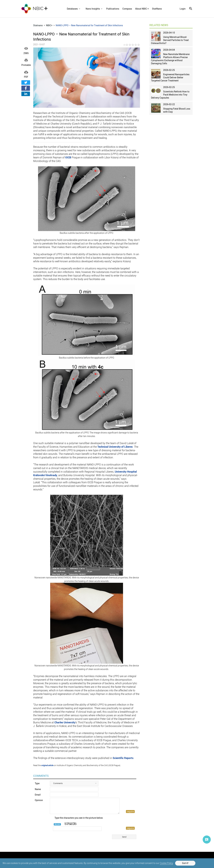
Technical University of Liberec (115, 447)
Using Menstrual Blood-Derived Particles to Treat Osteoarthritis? (170, 40)
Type (37, 783)
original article (47, 765)
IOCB (68, 157)
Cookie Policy (166, 863)
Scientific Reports (123, 758)
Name (38, 789)
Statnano (38, 25)
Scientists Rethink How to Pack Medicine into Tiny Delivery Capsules (170, 95)
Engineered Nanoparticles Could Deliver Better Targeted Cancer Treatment (170, 77)
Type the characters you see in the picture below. (79, 818)
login (183, 9)
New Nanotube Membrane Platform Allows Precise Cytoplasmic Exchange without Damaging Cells (170, 59)
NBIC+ (49, 25)
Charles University (65, 722)
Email (38, 795)
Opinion (39, 800)
